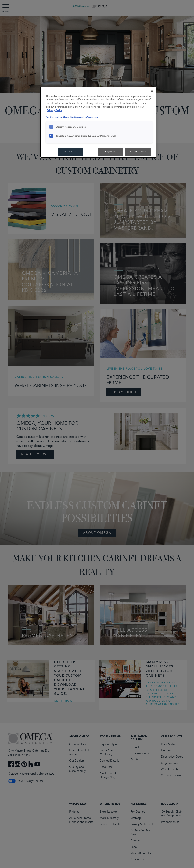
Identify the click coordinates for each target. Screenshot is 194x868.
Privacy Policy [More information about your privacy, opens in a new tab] (55, 110)
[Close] (152, 91)
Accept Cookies (138, 152)
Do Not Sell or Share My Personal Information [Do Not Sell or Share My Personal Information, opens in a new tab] (72, 118)
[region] (98, 122)
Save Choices (71, 152)
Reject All (110, 152)
